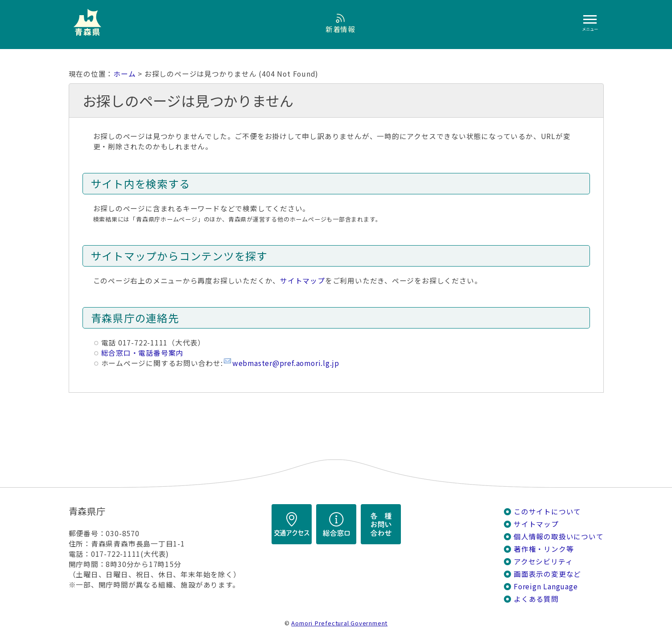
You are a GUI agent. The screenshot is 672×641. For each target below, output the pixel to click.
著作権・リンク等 (544, 549)
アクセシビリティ (543, 561)
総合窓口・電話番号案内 (142, 353)
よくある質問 (536, 599)
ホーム (124, 74)
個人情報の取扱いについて (559, 536)
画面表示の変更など (547, 574)
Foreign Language (546, 586)
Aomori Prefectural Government (339, 623)
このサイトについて (547, 512)
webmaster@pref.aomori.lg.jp (286, 363)
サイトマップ (303, 281)
